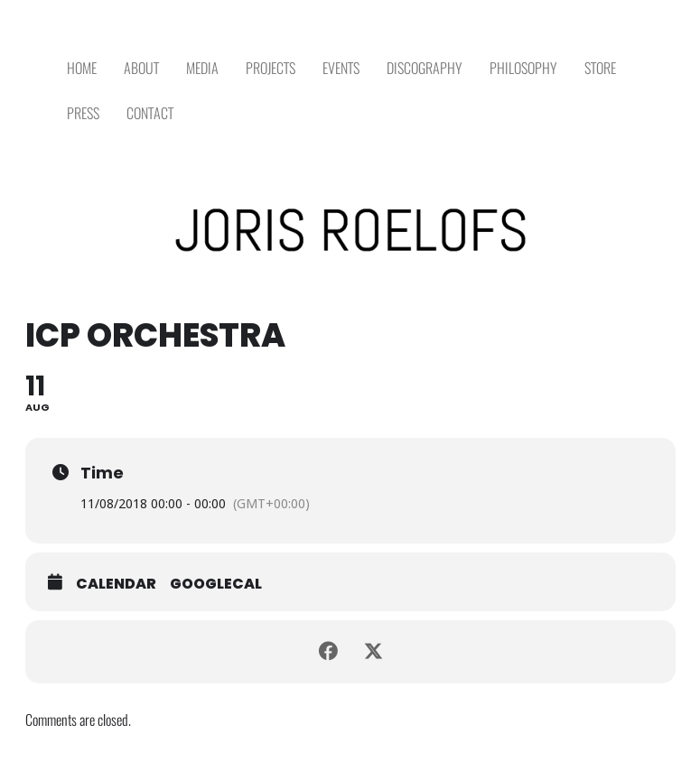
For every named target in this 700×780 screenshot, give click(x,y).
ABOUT (141, 68)
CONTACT (150, 113)
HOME (82, 68)
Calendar (116, 584)
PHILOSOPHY (523, 68)
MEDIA (202, 68)
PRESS (83, 113)
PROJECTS (271, 68)
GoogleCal (216, 584)
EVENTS (341, 68)
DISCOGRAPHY (425, 68)
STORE (600, 68)
